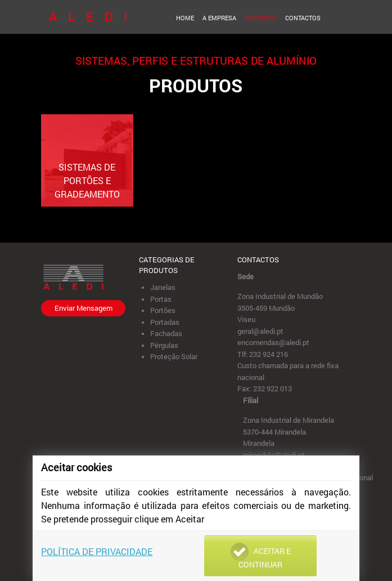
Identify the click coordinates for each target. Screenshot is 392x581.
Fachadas (166, 333)
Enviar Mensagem (84, 308)
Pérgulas (164, 345)
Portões (163, 310)
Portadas (165, 322)
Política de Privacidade (97, 551)
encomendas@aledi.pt (273, 342)
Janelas (163, 287)
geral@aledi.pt (260, 331)
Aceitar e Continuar (261, 556)
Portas (161, 299)
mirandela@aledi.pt (274, 455)
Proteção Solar (174, 356)
